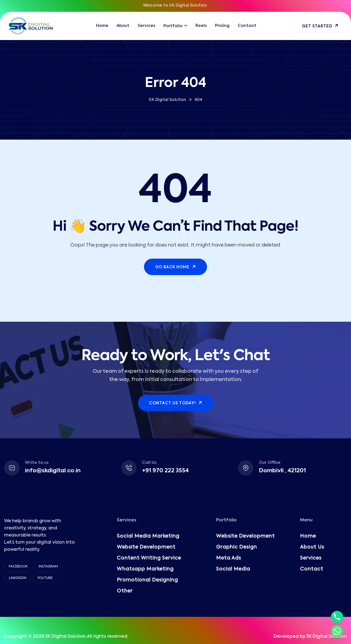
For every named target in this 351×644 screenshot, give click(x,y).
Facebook (18, 567)
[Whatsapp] (337, 631)
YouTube (45, 578)
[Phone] (337, 617)
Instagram (48, 567)
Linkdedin (18, 578)
